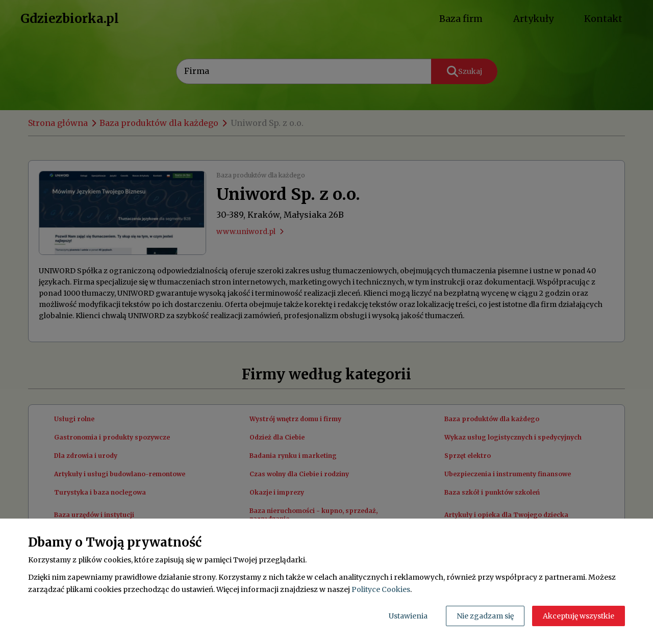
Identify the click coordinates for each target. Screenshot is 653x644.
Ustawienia (408, 616)
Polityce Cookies (381, 589)
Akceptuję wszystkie (579, 616)
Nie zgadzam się (485, 616)
